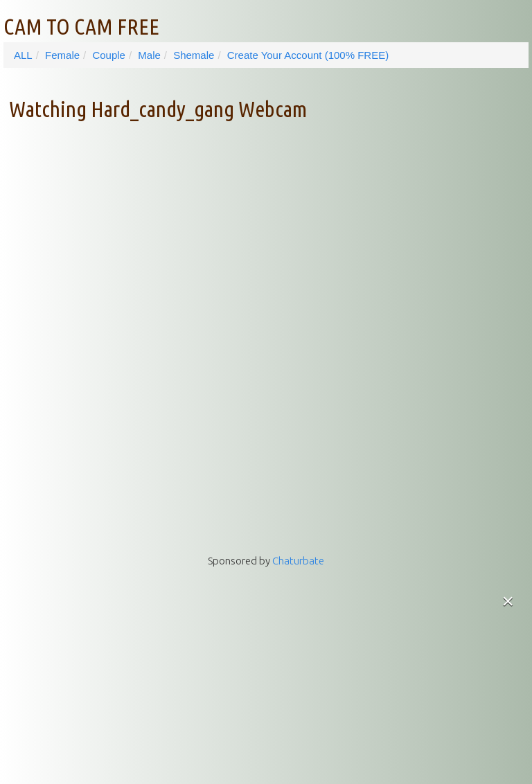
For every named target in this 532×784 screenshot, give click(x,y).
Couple (109, 55)
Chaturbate (298, 561)
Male (149, 55)
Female (62, 55)
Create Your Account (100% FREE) (308, 55)
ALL (23, 55)
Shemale (194, 55)
